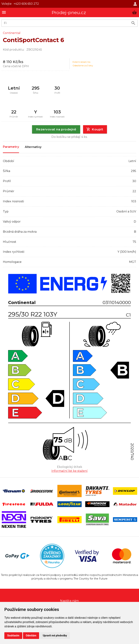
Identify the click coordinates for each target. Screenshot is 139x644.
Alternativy (33, 147)
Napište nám (69, 601)
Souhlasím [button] (13, 636)
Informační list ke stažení (69, 471)
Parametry (11, 147)
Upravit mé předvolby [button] (55, 636)
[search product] (133, 23)
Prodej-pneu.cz (69, 12)
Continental (12, 33)
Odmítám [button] (31, 636)
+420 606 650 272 (26, 4)
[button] (134, 12)
